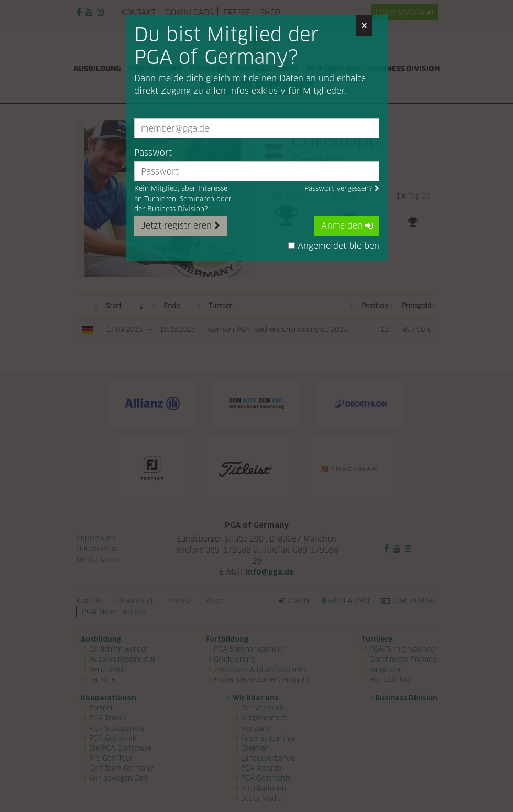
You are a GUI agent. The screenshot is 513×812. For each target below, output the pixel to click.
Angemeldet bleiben (334, 246)
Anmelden (347, 226)
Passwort (153, 153)
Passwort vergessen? (342, 188)
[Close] (364, 25)
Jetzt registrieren (181, 226)
